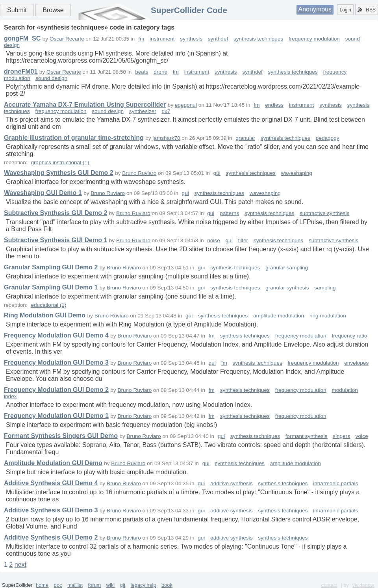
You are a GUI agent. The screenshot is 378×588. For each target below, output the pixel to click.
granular (245, 138)
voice (362, 436)
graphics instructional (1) (60, 162)
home (42, 585)
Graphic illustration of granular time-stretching (74, 138)
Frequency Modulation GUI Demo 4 (56, 335)
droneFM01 (21, 71)
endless (274, 105)
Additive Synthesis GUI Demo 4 (51, 483)
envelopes (356, 363)
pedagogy (328, 138)
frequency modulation (314, 39)
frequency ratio (349, 336)
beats (142, 72)
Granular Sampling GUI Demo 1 (51, 287)
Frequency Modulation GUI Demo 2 (56, 390)
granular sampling (287, 268)
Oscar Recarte (67, 39)
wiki (110, 585)
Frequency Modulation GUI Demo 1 (56, 416)
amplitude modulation (279, 316)
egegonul (186, 105)
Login (345, 10)
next (20, 565)
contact (329, 585)
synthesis (191, 39)
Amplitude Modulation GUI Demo (53, 463)
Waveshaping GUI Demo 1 (43, 193)
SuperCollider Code (189, 10)
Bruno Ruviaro (139, 173)
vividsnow (363, 585)
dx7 (166, 111)
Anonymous (315, 9)
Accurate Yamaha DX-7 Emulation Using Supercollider (85, 105)
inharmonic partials (335, 483)
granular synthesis (287, 288)
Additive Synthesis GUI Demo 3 (51, 510)
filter (243, 240)
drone (160, 72)
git (123, 585)
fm (141, 39)
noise (214, 240)
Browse (53, 10)
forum (95, 585)
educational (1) (48, 305)
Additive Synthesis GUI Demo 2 (51, 537)
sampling (325, 288)
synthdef (218, 39)
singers (341, 436)
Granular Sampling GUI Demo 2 (51, 267)
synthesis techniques (258, 39)
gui (217, 173)
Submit (17, 10)
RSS (367, 10)
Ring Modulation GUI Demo (45, 315)
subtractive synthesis (324, 213)
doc (58, 585)
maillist (75, 585)
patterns (229, 213)
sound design (51, 78)
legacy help (144, 585)
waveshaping (297, 173)
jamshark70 (166, 138)
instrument (162, 39)
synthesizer (143, 111)
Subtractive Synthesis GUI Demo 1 (56, 240)
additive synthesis (231, 483)
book (167, 585)
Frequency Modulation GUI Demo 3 (56, 363)
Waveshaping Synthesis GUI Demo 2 (59, 173)
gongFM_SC (22, 38)
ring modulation (328, 316)
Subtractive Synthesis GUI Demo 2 (56, 213)
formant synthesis (307, 436)
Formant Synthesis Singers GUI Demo (61, 436)
